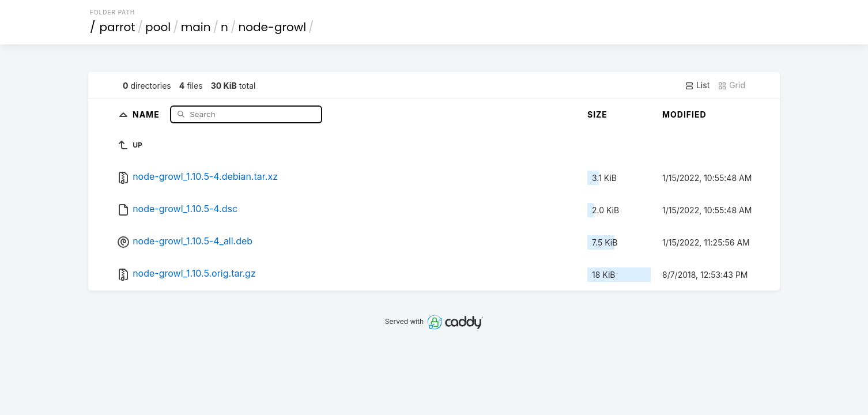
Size (597, 114)
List (697, 85)
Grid (731, 85)
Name (147, 114)
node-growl (272, 27)
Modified (684, 114)
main (196, 27)
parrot (118, 27)
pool (158, 27)
